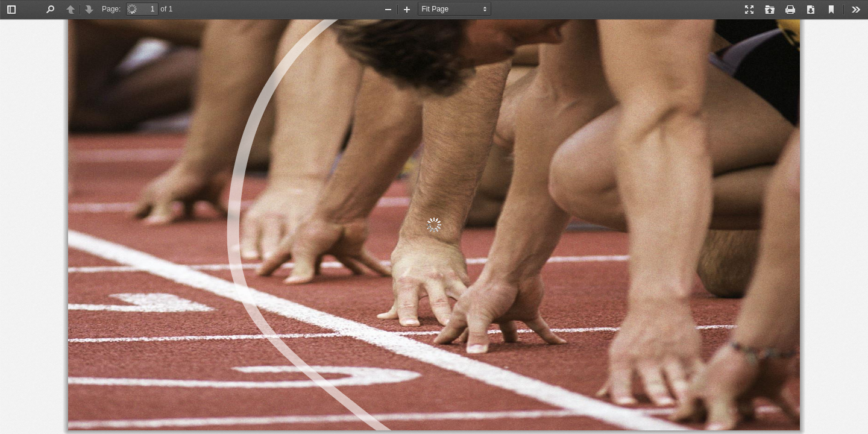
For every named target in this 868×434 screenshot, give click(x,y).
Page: (111, 9)
